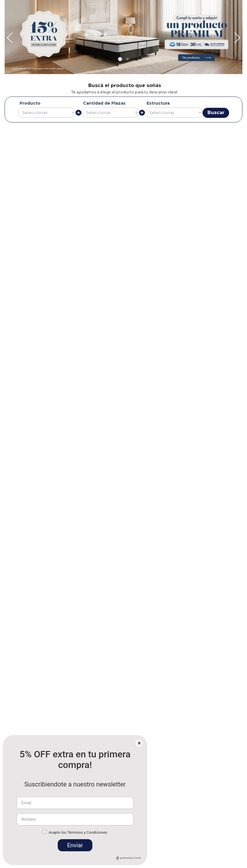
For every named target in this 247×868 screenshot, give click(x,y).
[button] (224, 20)
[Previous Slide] (54, 5)
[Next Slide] (193, 5)
